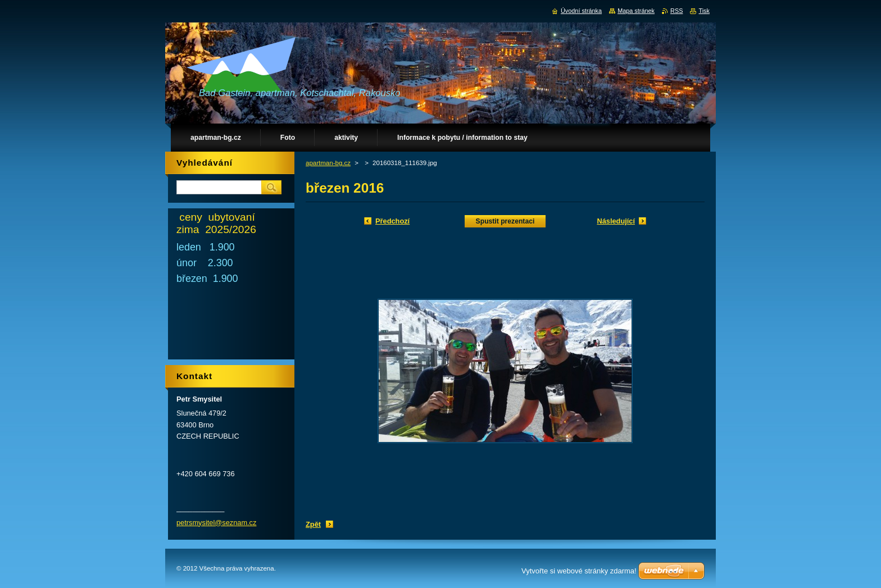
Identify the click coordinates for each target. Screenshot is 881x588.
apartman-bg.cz (328, 163)
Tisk (704, 11)
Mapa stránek (636, 11)
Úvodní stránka (581, 11)
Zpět (313, 524)
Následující (616, 221)
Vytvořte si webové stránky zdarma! (579, 571)
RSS (676, 11)
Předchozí (392, 221)
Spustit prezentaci (505, 221)
